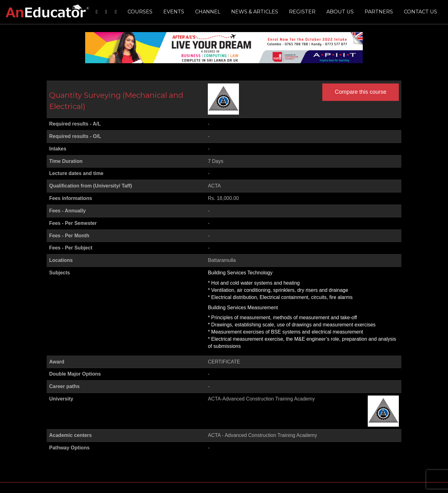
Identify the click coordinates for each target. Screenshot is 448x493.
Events (174, 12)
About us (340, 12)
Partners (379, 12)
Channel (208, 12)
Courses (140, 12)
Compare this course (361, 92)
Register (302, 12)
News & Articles (255, 12)
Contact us (420, 12)
